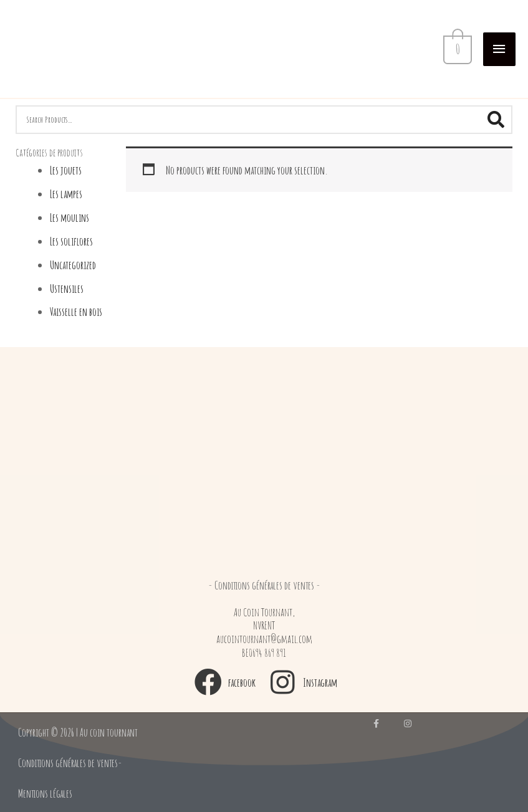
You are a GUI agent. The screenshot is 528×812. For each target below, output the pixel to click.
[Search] (496, 119)
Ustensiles (67, 288)
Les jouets (66, 170)
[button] (264, 585)
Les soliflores (71, 241)
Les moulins (70, 217)
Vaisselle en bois (76, 311)
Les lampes (66, 193)
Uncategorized (73, 265)
